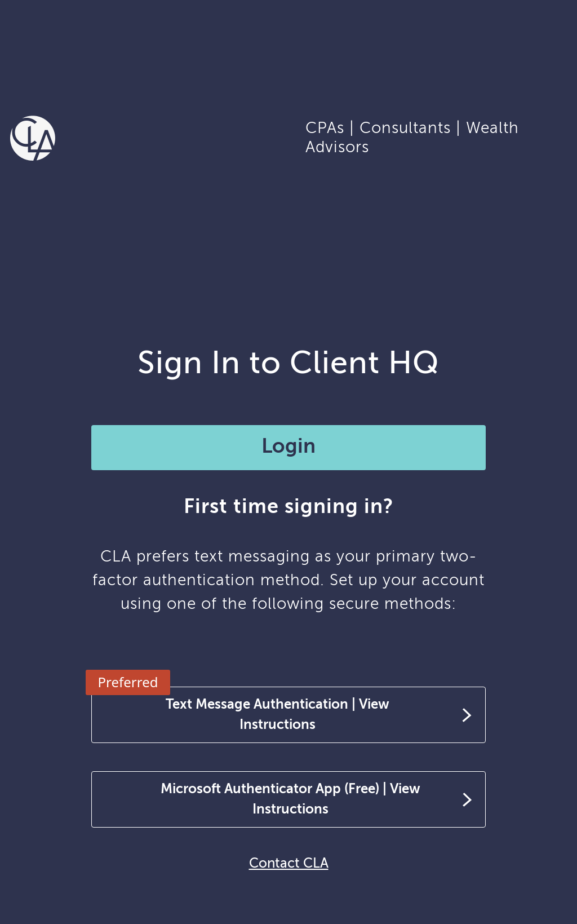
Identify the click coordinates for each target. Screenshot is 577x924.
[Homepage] (33, 137)
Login (288, 447)
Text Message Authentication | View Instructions (278, 715)
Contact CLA (289, 864)
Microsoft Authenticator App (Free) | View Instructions (290, 799)
